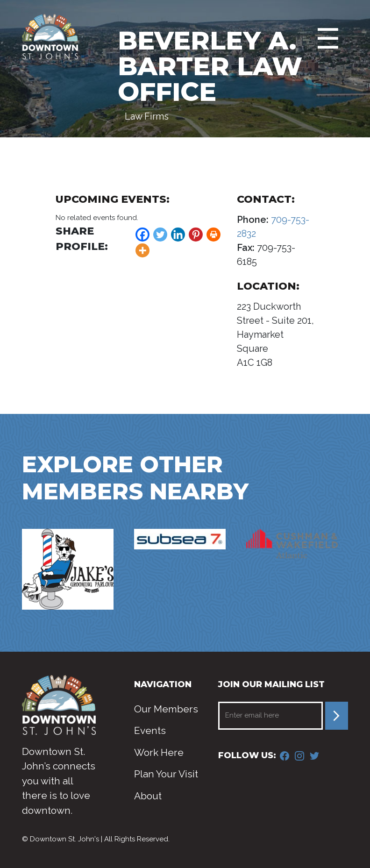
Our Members (166, 709)
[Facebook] (142, 235)
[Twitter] (160, 235)
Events (150, 730)
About (148, 796)
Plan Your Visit (166, 774)
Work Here (159, 752)
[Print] (213, 235)
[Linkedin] (178, 235)
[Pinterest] (196, 235)
